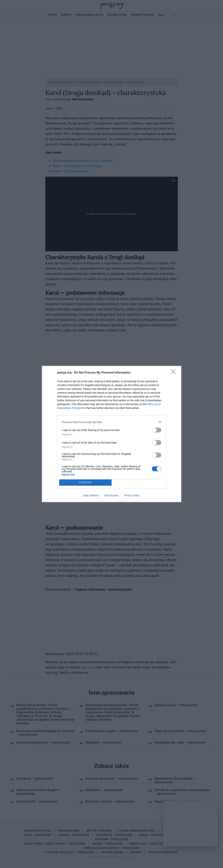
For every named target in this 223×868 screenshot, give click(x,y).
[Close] (174, 373)
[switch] (157, 430)
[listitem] (112, 422)
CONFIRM (85, 483)
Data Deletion (91, 495)
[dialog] (112, 434)
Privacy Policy (132, 495)
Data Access (111, 495)
